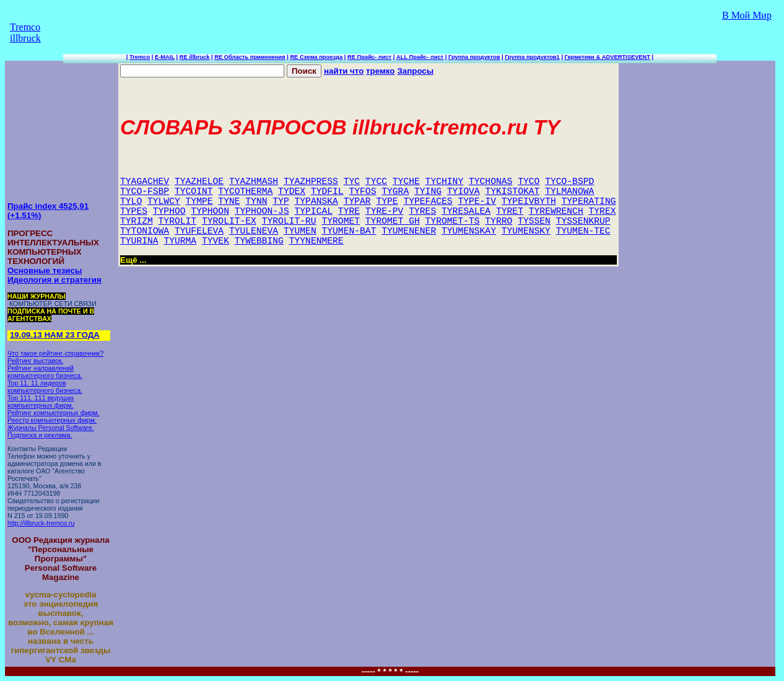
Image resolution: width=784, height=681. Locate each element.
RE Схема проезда (316, 57)
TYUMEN (300, 231)
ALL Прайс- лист (420, 57)
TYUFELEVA (199, 231)
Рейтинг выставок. (36, 361)
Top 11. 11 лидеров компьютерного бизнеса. (45, 387)
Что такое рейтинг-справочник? (55, 353)
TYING (428, 191)
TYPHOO (169, 211)
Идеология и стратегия (54, 280)
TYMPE (199, 201)
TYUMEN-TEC (583, 231)
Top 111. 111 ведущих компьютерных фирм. (41, 402)
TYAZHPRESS (311, 182)
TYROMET (341, 221)
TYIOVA (464, 191)
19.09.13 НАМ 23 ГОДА (57, 335)
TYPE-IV (477, 201)
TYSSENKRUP (583, 221)
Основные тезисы (45, 270)
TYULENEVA (254, 231)
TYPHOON (210, 211)
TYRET (510, 211)
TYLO (131, 201)
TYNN (256, 201)
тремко (380, 71)
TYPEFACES (428, 201)
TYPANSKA (316, 201)
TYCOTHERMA (245, 191)
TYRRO (499, 221)
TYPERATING (589, 201)
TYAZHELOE (199, 182)
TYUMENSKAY (469, 231)
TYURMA (180, 241)
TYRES (422, 211)
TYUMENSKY (526, 231)
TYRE (349, 211)
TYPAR (357, 201)
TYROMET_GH (393, 221)
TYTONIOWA (145, 231)
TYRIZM (137, 221)
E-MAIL (165, 57)
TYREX (603, 211)
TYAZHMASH (254, 182)
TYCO (529, 182)
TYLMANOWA (569, 191)
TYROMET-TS (453, 221)
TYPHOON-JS (262, 211)
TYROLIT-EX (229, 221)
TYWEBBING (259, 241)
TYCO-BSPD (569, 182)
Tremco (140, 57)
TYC (352, 182)
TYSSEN (534, 221)
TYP (281, 201)
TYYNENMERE (316, 241)
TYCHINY (445, 182)
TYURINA (139, 241)
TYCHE (406, 182)
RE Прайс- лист (369, 57)
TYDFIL (327, 191)
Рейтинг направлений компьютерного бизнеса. (45, 372)
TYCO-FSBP (145, 191)
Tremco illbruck (25, 33)
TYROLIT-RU (289, 221)
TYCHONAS (490, 182)
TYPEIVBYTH (529, 201)
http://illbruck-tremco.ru (41, 523)
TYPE (387, 201)
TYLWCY (164, 201)
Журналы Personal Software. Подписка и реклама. (51, 431)
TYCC (376, 182)
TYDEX (292, 191)
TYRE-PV (385, 211)
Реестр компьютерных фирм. (52, 420)
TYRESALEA (466, 211)
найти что (344, 71)
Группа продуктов (474, 57)
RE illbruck (195, 57)
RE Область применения (250, 57)
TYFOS (362, 191)
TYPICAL (313, 211)
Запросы (415, 71)
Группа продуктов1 (532, 57)
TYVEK (216, 241)
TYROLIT (178, 221)
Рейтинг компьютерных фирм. (54, 413)
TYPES (134, 211)
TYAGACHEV (145, 182)
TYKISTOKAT (512, 191)
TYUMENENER (409, 231)
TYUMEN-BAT (349, 231)
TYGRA (395, 191)
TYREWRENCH (556, 211)
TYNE (229, 201)
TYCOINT (194, 191)
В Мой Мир (747, 15)
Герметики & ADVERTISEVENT (608, 57)
